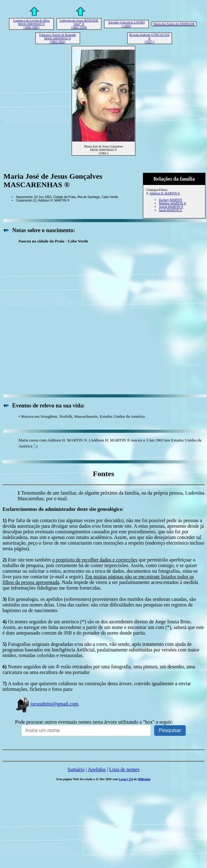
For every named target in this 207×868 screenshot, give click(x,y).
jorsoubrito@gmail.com (47, 704)
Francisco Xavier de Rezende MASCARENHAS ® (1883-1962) (57, 38)
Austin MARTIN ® (171, 207)
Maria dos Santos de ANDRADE (174, 24)
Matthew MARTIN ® (172, 203)
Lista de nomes (124, 769)
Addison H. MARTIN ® (165, 193)
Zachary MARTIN (170, 200)
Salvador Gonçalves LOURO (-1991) (126, 24)
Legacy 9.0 (126, 779)
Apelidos (97, 769)
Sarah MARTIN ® (170, 210)
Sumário (76, 769)
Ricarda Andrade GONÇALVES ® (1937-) (149, 38)
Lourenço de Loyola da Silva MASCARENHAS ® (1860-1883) (31, 24)
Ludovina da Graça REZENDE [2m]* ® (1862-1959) (79, 24)
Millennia (144, 779)
